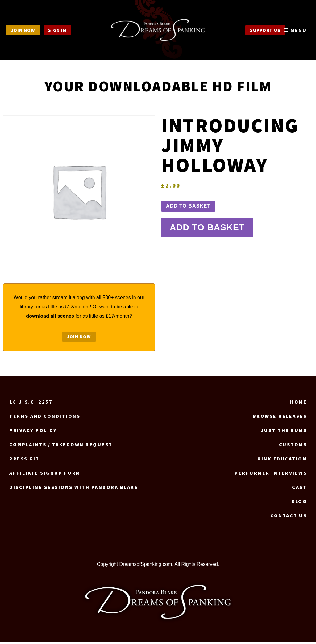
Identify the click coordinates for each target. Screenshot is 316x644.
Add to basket (188, 206)
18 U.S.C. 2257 (31, 404)
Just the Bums (284, 432)
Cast (299, 489)
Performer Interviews (271, 475)
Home (298, 404)
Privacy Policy (33, 432)
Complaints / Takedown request (61, 446)
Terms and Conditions (45, 418)
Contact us (289, 517)
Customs (293, 446)
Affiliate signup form (45, 475)
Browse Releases (280, 418)
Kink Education (282, 460)
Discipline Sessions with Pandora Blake (74, 489)
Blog (299, 503)
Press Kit (24, 460)
